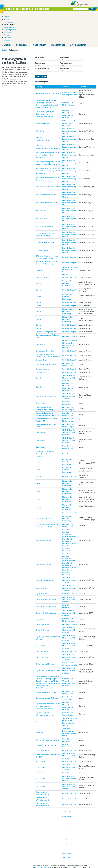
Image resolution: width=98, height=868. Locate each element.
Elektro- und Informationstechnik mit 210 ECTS (48, 727)
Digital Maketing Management (46, 635)
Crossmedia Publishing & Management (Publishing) (45, 380)
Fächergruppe (40, 34)
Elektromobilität (41, 732)
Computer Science (42, 331)
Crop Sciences (41, 374)
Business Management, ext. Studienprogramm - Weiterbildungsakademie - (45, 85)
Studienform (64, 28)
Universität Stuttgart (69, 228)
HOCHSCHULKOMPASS (41, 838)
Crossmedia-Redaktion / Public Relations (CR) (46, 391)
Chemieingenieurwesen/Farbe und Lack (47, 307)
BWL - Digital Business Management (48, 158)
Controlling (40, 349)
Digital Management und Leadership (48, 642)
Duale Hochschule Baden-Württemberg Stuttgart (69, 102)
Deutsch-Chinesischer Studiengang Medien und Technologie (48, 496)
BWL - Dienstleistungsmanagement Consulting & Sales (48, 110)
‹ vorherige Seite (67, 787)
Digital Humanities (42, 622)
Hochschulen (23, 16)
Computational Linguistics (45, 322)
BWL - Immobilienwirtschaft (45, 197)
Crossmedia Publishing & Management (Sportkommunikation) (48, 385)
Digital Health (40, 617)
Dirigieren (39, 693)
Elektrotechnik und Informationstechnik (43, 764)
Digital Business (41, 559)
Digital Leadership (42, 628)
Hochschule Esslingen (70, 307)
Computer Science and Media (46, 335)
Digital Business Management (46, 570)
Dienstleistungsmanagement (46, 551)
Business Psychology (43, 94)
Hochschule (66, 58)
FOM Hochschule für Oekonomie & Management (69, 94)
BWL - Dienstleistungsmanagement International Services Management (48, 118)
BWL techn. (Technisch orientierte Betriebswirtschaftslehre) (47, 228)
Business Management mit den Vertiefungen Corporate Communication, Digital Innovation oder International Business (48, 75)
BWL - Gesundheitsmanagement (47, 174)
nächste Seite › (67, 824)
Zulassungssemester (42, 39)
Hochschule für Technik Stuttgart (68, 669)
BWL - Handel (40, 181)
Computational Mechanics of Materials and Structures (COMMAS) (48, 326)
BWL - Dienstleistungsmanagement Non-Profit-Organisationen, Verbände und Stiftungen (48, 142)
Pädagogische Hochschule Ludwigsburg (67, 254)
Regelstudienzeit (66, 34)
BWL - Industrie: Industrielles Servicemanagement (45, 205)
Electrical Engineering (43, 721)
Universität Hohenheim (66, 374)
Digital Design (41, 591)
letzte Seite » (67, 829)
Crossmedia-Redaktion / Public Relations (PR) (46, 396)
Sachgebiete (64, 39)
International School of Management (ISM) (70, 64)
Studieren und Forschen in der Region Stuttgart (32, 9)
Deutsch (39, 433)
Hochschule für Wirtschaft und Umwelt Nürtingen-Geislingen (69, 85)
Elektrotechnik (41, 738)
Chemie (38, 254)
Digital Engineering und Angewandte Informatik (48, 609)
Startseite (5, 21)
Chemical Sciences (42, 248)
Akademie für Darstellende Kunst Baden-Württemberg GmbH (69, 703)
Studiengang (40, 58)
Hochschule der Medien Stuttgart (68, 75)
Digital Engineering (42, 595)
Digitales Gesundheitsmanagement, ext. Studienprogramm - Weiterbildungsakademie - (48, 677)
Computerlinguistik (42, 340)
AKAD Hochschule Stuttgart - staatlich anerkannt (69, 349)
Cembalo (39, 242)
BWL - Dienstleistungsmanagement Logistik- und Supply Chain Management (48, 126)
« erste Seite (67, 783)
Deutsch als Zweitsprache (45, 489)
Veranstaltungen (59, 16)
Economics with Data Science (46, 717)
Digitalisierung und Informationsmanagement (45, 685)
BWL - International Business (46, 213)
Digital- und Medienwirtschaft (46, 663)
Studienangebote (41, 16)
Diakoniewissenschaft (43, 511)
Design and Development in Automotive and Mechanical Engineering (45, 425)
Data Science (40, 403)
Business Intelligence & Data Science (48, 64)
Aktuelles (7, 16)
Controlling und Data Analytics (46, 367)
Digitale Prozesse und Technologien (48, 669)
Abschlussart (40, 28)
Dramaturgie (40, 703)
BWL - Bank (40, 102)
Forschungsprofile (79, 16)
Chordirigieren (41, 315)
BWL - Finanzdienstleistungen (46, 166)
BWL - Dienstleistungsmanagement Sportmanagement (48, 150)
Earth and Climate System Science (47, 711)
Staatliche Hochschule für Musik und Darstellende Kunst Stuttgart (70, 242)
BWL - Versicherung (42, 221)
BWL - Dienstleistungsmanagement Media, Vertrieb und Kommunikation (48, 134)
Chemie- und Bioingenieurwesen (47, 303)
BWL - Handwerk (41, 189)
